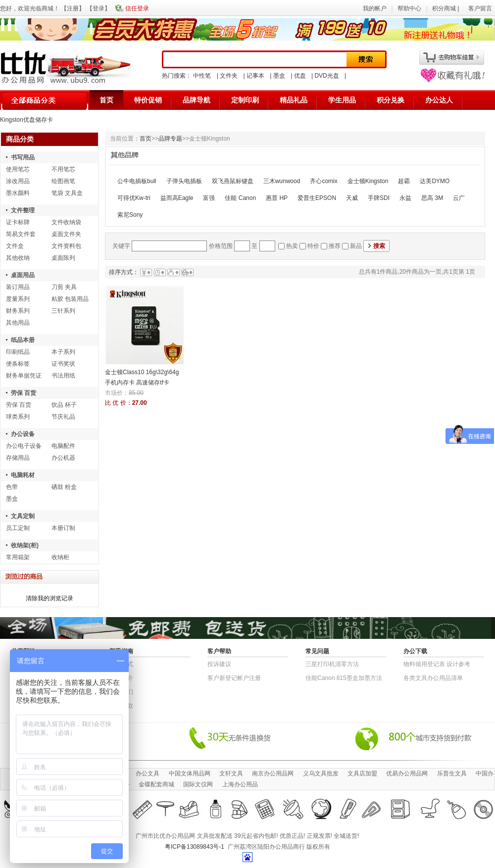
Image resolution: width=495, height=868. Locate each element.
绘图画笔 (63, 181)
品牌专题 (170, 139)
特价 (313, 246)
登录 (99, 8)
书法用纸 (63, 376)
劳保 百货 (24, 393)
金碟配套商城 (156, 784)
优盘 (300, 76)
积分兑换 (391, 100)
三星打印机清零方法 (332, 664)
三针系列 (63, 311)
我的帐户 (375, 8)
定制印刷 (245, 100)
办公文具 (148, 773)
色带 (12, 487)
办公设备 (23, 434)
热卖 (292, 246)
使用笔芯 (18, 169)
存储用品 (18, 458)
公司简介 (121, 678)
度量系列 (18, 299)
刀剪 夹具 (64, 287)
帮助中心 (409, 8)
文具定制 (23, 516)
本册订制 (63, 528)
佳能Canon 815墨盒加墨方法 (344, 678)
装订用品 (18, 287)
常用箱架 (18, 557)
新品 (356, 246)
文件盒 (15, 246)
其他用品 (18, 323)
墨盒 (279, 76)
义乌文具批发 (321, 773)
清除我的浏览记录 (49, 598)
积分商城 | (446, 8)
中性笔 (202, 76)
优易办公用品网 (407, 773)
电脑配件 (63, 446)
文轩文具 (231, 773)
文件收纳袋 (66, 222)
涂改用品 (18, 181)
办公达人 (439, 100)
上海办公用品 (240, 784)
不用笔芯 (63, 169)
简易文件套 (21, 234)
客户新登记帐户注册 (234, 678)
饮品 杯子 (64, 405)
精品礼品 (294, 100)
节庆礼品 (63, 417)
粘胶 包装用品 (70, 299)
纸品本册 (23, 340)
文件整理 (23, 210)
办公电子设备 (24, 446)
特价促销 (148, 100)
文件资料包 (66, 246)
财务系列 (18, 311)
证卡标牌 (18, 222)
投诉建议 (219, 664)
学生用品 (342, 100)
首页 (106, 100)
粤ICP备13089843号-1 (195, 847)
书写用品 (23, 157)
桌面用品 (23, 275)
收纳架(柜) (25, 545)
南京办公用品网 (273, 773)
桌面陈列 (63, 258)
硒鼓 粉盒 (64, 487)
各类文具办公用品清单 (433, 678)
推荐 (335, 246)
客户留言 (480, 8)
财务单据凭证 (24, 376)
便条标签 (18, 364)
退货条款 (121, 706)
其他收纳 (18, 258)
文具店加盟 (362, 773)
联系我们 (121, 692)
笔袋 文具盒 (67, 193)
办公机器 (63, 458)
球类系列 (18, 417)
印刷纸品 (18, 352)
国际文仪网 (198, 784)
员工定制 (18, 528)
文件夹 (229, 76)
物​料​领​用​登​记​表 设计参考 (437, 664)
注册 (73, 8)
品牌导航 (197, 100)
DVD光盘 (326, 76)
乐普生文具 (452, 773)
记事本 (255, 76)
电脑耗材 (23, 475)
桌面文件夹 (66, 234)
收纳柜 (60, 557)
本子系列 (63, 352)
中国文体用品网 (190, 773)
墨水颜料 (18, 193)
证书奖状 (63, 364)
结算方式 (121, 664)
